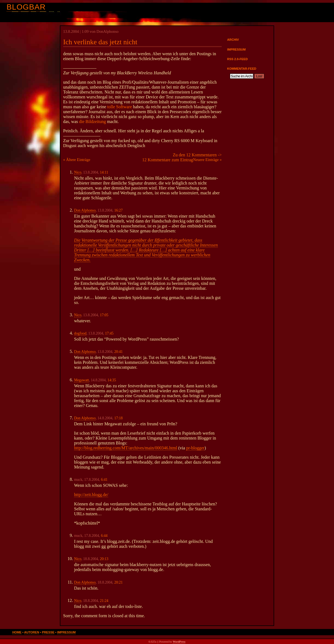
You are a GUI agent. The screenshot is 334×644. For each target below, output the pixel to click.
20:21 (118, 582)
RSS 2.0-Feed (237, 59)
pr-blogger (195, 448)
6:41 (104, 480)
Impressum (236, 49)
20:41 (118, 352)
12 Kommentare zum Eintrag (168, 160)
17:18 (118, 418)
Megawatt (81, 380)
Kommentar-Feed (242, 69)
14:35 (112, 380)
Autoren (32, 632)
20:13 (104, 559)
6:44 (104, 536)
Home (17, 632)
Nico (78, 172)
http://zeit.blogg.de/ (91, 495)
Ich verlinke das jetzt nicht (100, 42)
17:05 (104, 315)
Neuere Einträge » (207, 160)
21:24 (104, 601)
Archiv (233, 40)
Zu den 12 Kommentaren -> (197, 155)
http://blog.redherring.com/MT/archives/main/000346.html (126, 448)
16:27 (118, 210)
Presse (48, 632)
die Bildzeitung (92, 122)
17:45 (109, 333)
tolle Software (119, 107)
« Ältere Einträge (77, 160)
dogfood (80, 333)
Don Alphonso (85, 210)
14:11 (104, 172)
